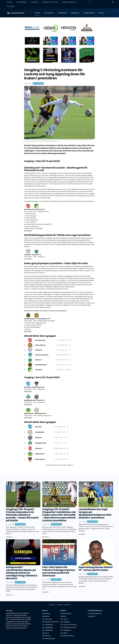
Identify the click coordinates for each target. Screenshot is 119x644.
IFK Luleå (38, 427)
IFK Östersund (40, 340)
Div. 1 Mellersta (65, 622)
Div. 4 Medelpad (47, 625)
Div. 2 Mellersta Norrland (68, 627)
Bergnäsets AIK (41, 443)
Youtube (67, 605)
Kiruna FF (38, 438)
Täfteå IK (39, 350)
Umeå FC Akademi (42, 355)
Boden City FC (40, 459)
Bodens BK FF (40, 454)
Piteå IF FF (39, 448)
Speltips (101, 13)
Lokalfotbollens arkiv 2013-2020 (50, 2)
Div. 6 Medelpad (47, 630)
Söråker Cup (46, 636)
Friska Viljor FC (40, 345)
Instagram (60, 605)
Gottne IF (38, 360)
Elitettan (63, 616)
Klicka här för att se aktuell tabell (59, 465)
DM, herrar (46, 633)
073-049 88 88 (11, 6)
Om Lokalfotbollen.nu (22, 2)
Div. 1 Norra (64, 619)
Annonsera (10, 2)
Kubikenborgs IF (41, 365)
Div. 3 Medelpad (66, 630)
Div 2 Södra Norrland (67, 636)
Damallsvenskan (66, 614)
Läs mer (9, 537)
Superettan (46, 616)
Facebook (52, 605)
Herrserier (62, 13)
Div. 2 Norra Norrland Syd (69, 625)
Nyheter (37, 13)
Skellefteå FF (40, 432)
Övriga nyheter (89, 13)
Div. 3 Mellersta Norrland (50, 622)
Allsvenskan (46, 614)
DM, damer (64, 633)
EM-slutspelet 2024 (49, 639)
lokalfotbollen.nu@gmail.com (69, 2)
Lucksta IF (39, 370)
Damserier (75, 13)
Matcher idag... (49, 13)
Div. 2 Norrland (38, 83)
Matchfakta (28, 259)
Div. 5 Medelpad (47, 627)
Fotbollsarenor (35, 2)
